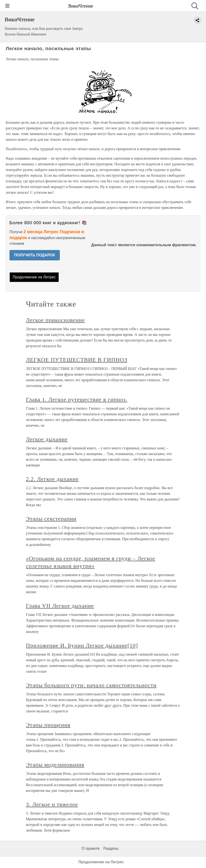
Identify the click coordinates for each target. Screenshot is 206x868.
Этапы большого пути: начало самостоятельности (91, 685)
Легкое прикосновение (56, 320)
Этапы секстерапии (51, 519)
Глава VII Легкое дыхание (60, 606)
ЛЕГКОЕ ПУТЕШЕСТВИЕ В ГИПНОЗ (77, 360)
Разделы (111, 848)
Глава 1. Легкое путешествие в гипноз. (77, 399)
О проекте (91, 848)
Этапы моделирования (55, 765)
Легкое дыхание (47, 439)
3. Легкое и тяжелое (52, 804)
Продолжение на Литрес (34, 277)
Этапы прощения (48, 725)
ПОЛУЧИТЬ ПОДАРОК (35, 255)
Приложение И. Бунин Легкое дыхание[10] (82, 645)
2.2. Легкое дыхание (52, 479)
